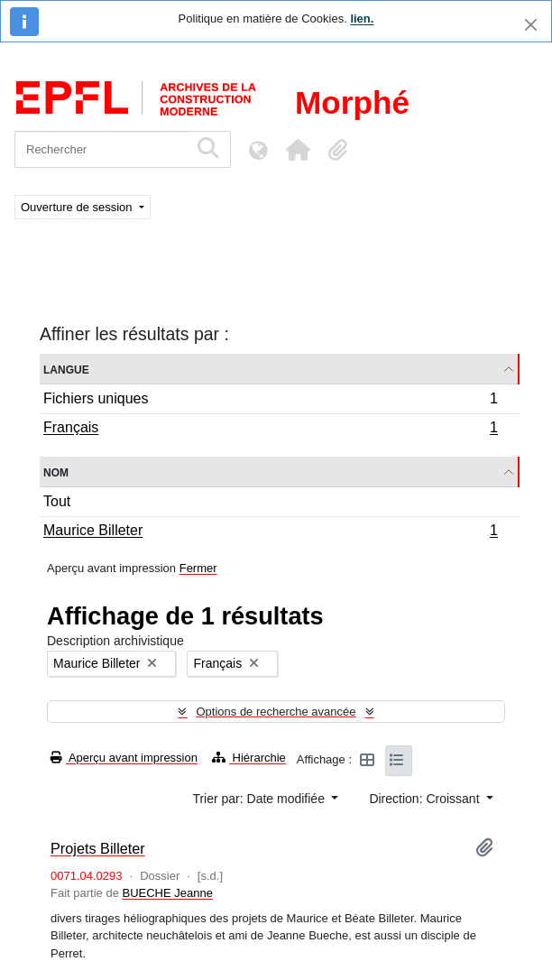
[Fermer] (531, 25)
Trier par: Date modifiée (260, 799)
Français (270, 430)
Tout (57, 501)
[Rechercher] (101, 149)
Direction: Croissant (426, 799)
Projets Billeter (98, 848)
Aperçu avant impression (124, 758)
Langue (66, 369)
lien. (362, 18)
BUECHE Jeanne (168, 893)
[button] (298, 150)
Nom (56, 472)
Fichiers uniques (270, 401)
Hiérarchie (249, 758)
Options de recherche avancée (276, 712)
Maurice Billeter (270, 532)
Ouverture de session (78, 207)
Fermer (198, 568)
